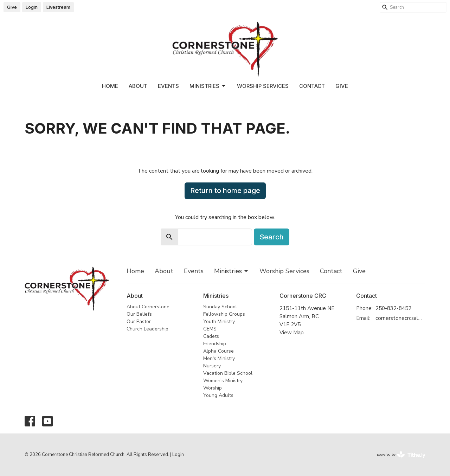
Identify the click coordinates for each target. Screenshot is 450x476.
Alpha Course (218, 351)
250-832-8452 (393, 308)
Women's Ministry (223, 381)
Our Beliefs (139, 314)
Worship (213, 388)
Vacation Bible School (228, 373)
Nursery (212, 366)
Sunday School (220, 307)
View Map (292, 333)
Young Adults (218, 395)
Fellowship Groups (224, 314)
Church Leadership (147, 329)
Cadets (211, 336)
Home (110, 86)
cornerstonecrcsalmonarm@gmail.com (401, 318)
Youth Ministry (219, 321)
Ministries (208, 86)
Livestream (58, 7)
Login (32, 7)
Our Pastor (139, 321)
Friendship (215, 344)
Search (272, 237)
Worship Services (263, 86)
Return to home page (225, 191)
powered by (401, 455)
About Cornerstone (148, 307)
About (138, 86)
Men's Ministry (219, 358)
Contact (312, 86)
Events (168, 86)
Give (12, 7)
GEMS (210, 329)
